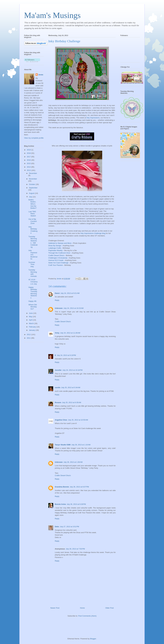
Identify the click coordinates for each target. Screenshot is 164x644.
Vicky (57, 333)
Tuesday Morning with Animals (33, 273)
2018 (29, 153)
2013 (29, 170)
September (33, 188)
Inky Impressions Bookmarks (33, 255)
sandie (58, 387)
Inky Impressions (93, 118)
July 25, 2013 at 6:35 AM (72, 402)
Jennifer (58, 370)
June (31, 313)
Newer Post (55, 608)
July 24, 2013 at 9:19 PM (66, 355)
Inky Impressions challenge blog (93, 233)
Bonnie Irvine (60, 504)
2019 (29, 150)
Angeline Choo (61, 420)
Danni (57, 293)
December (33, 173)
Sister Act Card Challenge (58, 263)
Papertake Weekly (55, 250)
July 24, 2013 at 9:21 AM (70, 293)
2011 (29, 338)
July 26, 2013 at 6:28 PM (76, 504)
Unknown (59, 308)
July (31, 197)
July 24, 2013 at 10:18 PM (73, 370)
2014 (29, 167)
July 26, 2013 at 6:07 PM (79, 487)
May (31, 317)
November (33, 179)
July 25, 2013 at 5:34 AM (71, 387)
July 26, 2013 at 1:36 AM (73, 462)
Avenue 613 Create (56, 260)
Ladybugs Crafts (55, 248)
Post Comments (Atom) (87, 616)
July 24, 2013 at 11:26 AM (70, 333)
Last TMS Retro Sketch (32, 214)
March (32, 323)
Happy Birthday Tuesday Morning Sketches (33, 293)
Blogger (93, 639)
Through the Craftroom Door (59, 253)
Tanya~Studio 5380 (63, 445)
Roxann (58, 402)
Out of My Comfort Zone (33, 221)
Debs (57, 527)
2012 (29, 334)
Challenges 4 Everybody (58, 258)
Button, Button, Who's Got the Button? (32, 204)
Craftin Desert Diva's (57, 255)
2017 (29, 157)
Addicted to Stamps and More (60, 243)
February (33, 327)
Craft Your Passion (56, 265)
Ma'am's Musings (52, 15)
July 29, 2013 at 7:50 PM (75, 549)
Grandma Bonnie (62, 487)
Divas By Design (55, 246)
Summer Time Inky (32, 264)
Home (82, 608)
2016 (29, 160)
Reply (57, 300)
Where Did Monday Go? (33, 307)
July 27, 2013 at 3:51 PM (69, 527)
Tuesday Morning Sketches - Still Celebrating (33, 242)
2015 (29, 163)
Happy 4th (32, 301)
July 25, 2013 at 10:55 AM (78, 420)
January (32, 330)
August (32, 193)
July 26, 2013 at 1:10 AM (81, 445)
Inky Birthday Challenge (33, 230)
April (31, 320)
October (32, 184)
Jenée (41, 75)
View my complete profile (34, 138)
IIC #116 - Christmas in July (33, 282)
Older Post (110, 608)
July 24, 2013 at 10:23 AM (74, 308)
